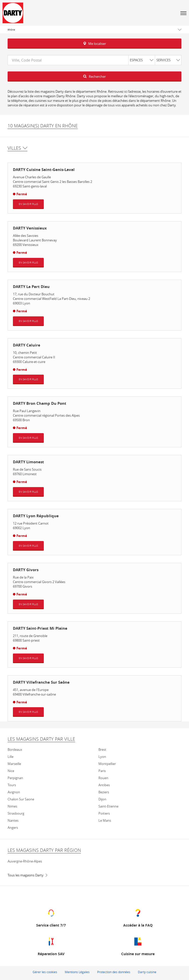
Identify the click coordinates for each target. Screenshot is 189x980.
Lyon (102, 757)
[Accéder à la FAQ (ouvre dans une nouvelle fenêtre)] (138, 917)
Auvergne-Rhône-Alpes (25, 861)
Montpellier (107, 764)
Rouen (103, 778)
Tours (12, 785)
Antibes (104, 785)
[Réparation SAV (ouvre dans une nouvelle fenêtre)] (51, 946)
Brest (102, 750)
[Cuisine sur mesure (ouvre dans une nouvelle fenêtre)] (138, 946)
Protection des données (114, 972)
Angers (13, 828)
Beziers (104, 792)
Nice (11, 771)
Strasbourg (16, 813)
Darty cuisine (147, 972)
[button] (183, 13)
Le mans (105, 820)
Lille (10, 757)
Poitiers (104, 813)
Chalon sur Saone (21, 799)
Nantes (13, 820)
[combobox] (94, 60)
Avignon (14, 792)
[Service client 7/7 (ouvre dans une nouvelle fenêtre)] (51, 917)
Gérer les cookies (45, 972)
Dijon (102, 799)
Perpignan (15, 778)
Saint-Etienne (108, 806)
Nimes (12, 806)
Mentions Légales (77, 972)
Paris (102, 771)
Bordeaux (15, 750)
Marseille (14, 764)
